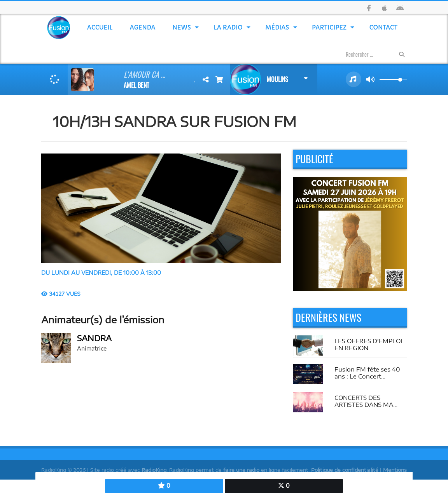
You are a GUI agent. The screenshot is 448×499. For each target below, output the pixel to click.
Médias (277, 27)
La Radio (228, 27)
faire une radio (241, 470)
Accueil (100, 27)
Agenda (143, 27)
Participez (329, 27)
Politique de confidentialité (345, 470)
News (182, 27)
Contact (384, 27)
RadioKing (154, 470)
